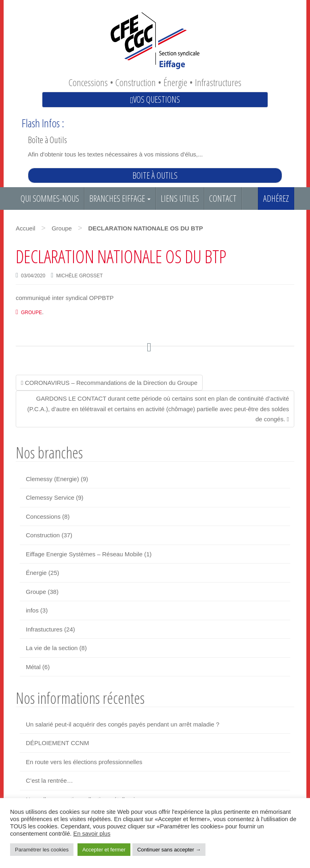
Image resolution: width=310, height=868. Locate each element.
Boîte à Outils (47, 139)
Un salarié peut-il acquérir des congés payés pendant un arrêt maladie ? (123, 724)
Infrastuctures (44, 629)
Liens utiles (180, 198)
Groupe (62, 228)
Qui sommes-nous (50, 198)
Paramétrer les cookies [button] (42, 850)
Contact (223, 198)
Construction (43, 535)
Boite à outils (155, 175)
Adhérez (276, 198)
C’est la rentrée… (49, 780)
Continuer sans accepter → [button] (169, 850)
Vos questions (155, 99)
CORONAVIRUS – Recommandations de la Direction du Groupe (109, 383)
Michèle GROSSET (79, 276)
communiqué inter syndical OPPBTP (65, 298)
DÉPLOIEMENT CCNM (57, 743)
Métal (33, 667)
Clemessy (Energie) (52, 479)
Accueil (25, 228)
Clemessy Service (50, 497)
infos (32, 610)
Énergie (36, 573)
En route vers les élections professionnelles (84, 762)
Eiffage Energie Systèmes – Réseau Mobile (84, 554)
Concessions (43, 516)
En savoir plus (92, 834)
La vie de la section (52, 648)
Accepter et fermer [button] (104, 850)
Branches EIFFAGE (120, 198)
